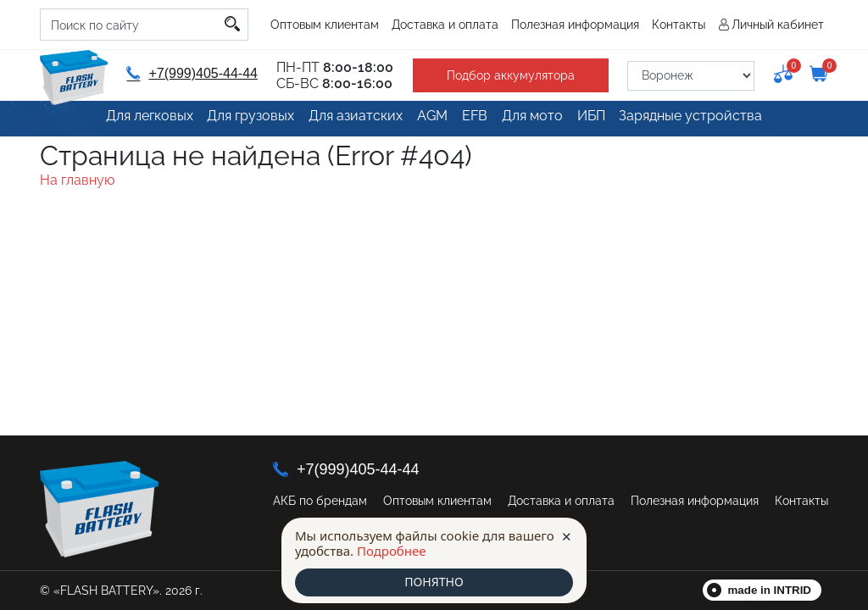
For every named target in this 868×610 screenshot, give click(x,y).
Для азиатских (346, 120)
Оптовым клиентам (325, 25)
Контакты (679, 25)
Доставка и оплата (445, 25)
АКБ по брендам (320, 501)
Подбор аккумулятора (503, 75)
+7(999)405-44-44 (189, 73)
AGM (425, 120)
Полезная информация (575, 25)
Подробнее (392, 550)
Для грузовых (242, 120)
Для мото (537, 120)
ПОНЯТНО (434, 582)
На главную (77, 180)
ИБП (602, 120)
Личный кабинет (778, 25)
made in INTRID (770, 590)
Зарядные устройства (702, 120)
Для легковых (141, 120)
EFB (475, 120)
